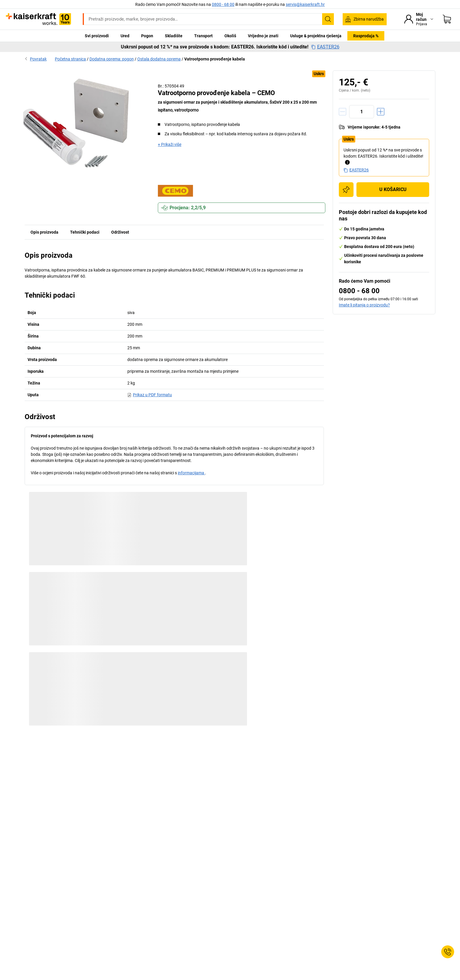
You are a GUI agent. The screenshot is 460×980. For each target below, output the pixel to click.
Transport (203, 36)
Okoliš (230, 36)
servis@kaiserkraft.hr (305, 4)
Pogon (147, 36)
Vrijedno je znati (263, 36)
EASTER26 (325, 47)
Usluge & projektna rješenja (316, 36)
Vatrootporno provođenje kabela (215, 59)
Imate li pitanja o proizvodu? (364, 305)
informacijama (191, 473)
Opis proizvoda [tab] (44, 232)
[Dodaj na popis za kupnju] (346, 190)
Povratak (36, 59)
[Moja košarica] (447, 19)
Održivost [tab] (120, 232)
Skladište (174, 36)
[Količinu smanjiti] (343, 112)
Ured (125, 36)
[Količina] (362, 112)
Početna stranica (70, 59)
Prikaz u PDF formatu (150, 395)
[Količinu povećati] (381, 112)
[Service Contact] (448, 952)
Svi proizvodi (97, 36)
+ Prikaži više (170, 144)
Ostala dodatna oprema (159, 59)
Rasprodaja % (366, 36)
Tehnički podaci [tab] (85, 232)
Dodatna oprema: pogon (112, 59)
